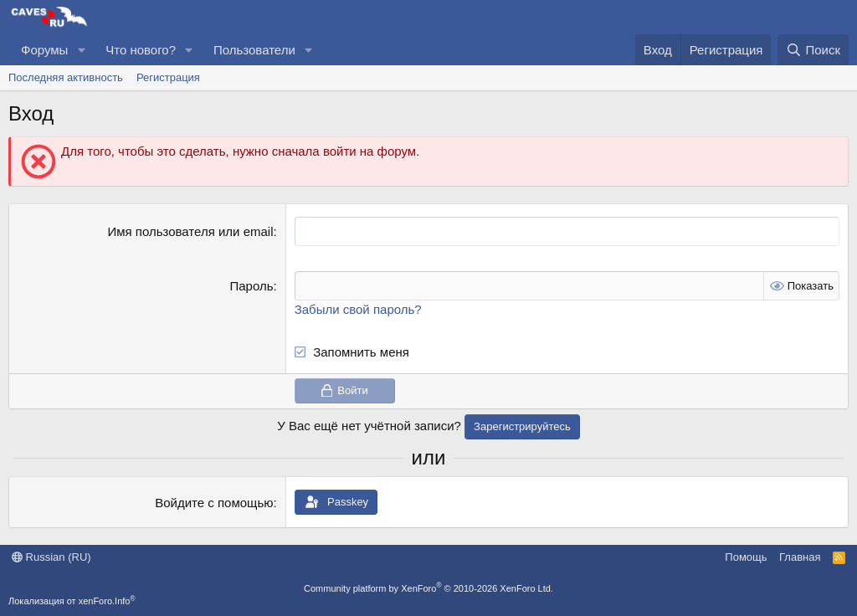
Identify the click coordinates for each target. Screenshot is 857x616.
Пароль (251, 286)
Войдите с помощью (214, 503)
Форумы (44, 50)
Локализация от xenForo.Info (72, 601)
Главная (800, 557)
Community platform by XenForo (428, 588)
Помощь (746, 557)
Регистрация (168, 77)
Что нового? (141, 50)
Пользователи (254, 50)
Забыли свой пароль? (358, 309)
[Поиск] (813, 50)
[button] (81, 50)
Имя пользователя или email (190, 231)
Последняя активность (66, 77)
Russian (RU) (51, 557)
